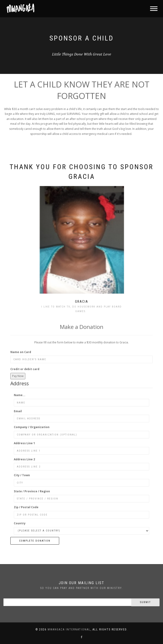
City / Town (22, 475)
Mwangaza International (69, 629)
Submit (145, 602)
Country (20, 523)
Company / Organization (32, 427)
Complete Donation (35, 541)
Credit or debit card (25, 369)
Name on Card (21, 352)
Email (18, 411)
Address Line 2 (24, 459)
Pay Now (18, 376)
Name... (20, 395)
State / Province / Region (32, 491)
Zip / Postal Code (26, 507)
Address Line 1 (24, 443)
